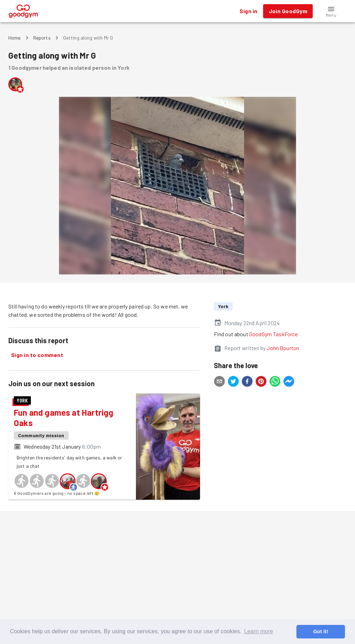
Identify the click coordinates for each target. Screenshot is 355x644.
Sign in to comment (37, 355)
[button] (331, 11)
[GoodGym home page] (24, 10)
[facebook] (247, 382)
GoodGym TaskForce (274, 334)
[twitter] (233, 382)
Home (15, 38)
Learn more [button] (258, 631)
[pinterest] (261, 382)
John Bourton (283, 348)
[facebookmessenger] (289, 382)
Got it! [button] (321, 632)
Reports (42, 38)
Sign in (248, 11)
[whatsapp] (275, 382)
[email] (219, 382)
